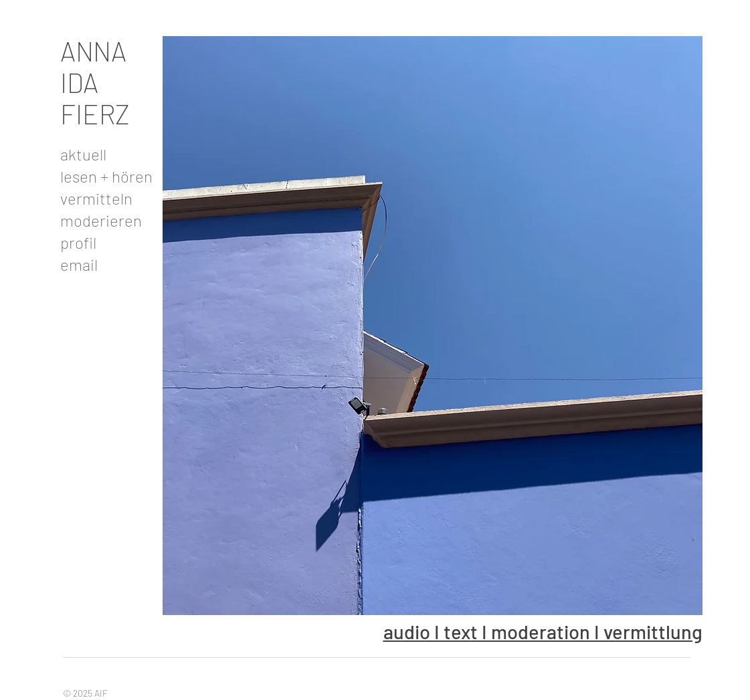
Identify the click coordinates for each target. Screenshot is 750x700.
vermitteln (96, 198)
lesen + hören (104, 176)
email (79, 264)
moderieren (101, 220)
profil (78, 242)
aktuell (83, 154)
